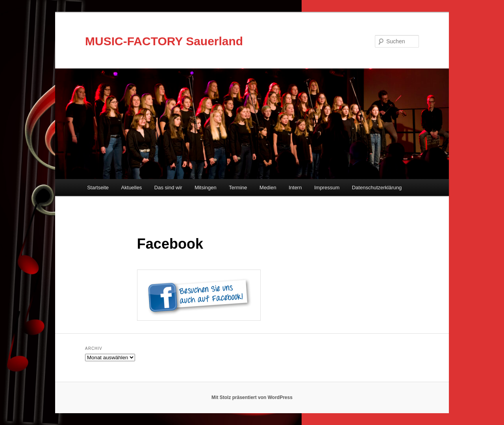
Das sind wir (168, 188)
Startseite (98, 188)
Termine (238, 188)
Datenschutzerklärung (377, 188)
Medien (268, 188)
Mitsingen (206, 188)
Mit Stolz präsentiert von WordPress (252, 397)
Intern (295, 188)
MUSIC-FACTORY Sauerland (164, 41)
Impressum (327, 188)
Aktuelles (132, 188)
